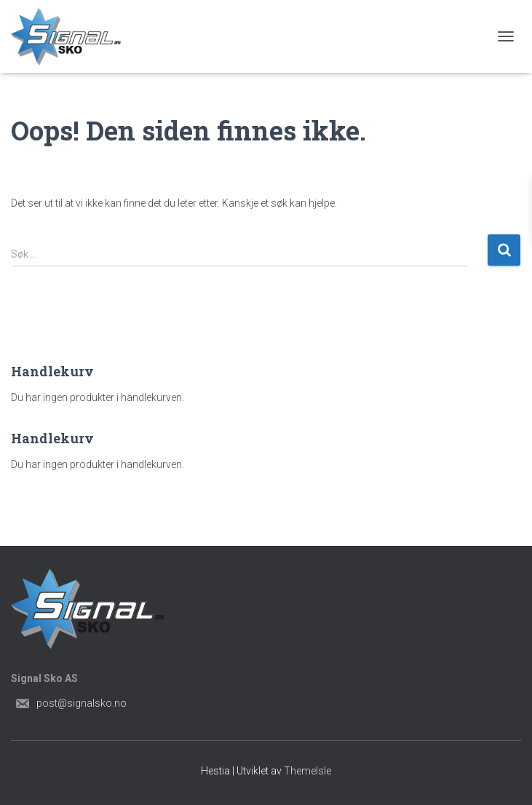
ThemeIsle (307, 771)
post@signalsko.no (82, 703)
